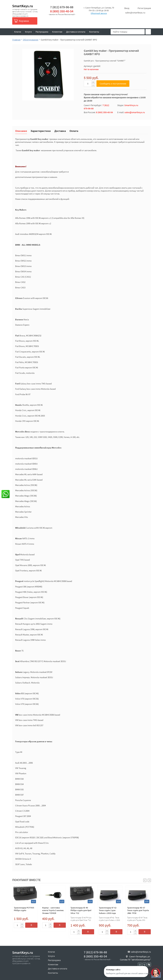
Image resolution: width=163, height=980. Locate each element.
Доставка (60, 131)
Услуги (28, 32)
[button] (149, 880)
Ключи (18, 32)
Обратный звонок (99, 13)
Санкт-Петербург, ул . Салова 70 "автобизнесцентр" (135, 958)
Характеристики (41, 131)
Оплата (74, 131)
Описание (21, 131)
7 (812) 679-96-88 (62, 7)
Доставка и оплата (76, 32)
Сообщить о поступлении (113, 84)
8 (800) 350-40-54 (62, 11)
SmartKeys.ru (23, 6)
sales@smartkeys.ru (135, 13)
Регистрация (144, 8)
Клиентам (57, 32)
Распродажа (42, 32)
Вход (127, 8)
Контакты (94, 32)
